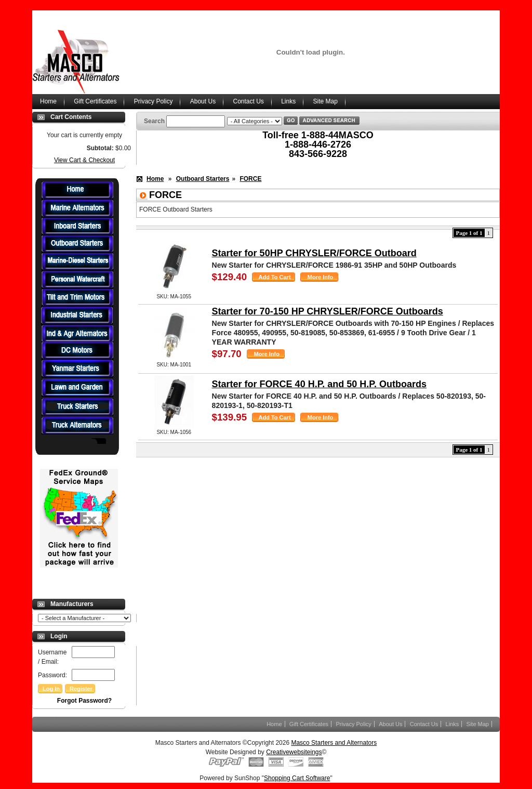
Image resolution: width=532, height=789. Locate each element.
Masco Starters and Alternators (334, 743)
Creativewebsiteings (294, 752)
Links (288, 101)
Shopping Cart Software (297, 778)
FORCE (250, 179)
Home (48, 101)
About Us (203, 101)
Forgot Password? (84, 701)
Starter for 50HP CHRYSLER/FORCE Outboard (314, 253)
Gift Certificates (95, 101)
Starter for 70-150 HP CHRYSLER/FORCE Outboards (328, 311)
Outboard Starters (203, 179)
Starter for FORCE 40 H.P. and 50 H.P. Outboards (319, 384)
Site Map (325, 101)
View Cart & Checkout (84, 160)
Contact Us (248, 101)
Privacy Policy (154, 101)
